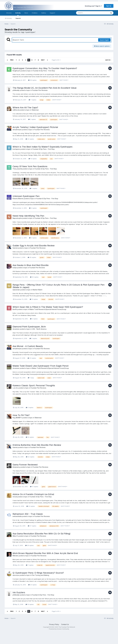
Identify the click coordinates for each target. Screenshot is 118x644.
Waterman (35, 110)
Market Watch (38, 290)
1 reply (31, 378)
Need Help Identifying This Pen (28, 216)
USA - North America (39, 329)
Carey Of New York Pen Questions (30, 166)
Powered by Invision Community (59, 629)
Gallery (44, 13)
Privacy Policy (54, 624)
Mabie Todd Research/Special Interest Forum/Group (48, 309)
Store (26, 13)
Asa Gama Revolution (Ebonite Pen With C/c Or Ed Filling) (42, 534)
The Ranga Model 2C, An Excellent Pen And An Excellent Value (45, 88)
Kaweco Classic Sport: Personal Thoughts (34, 385)
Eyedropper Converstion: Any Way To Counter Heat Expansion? (45, 68)
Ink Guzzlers (19, 592)
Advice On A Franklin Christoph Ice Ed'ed (33, 494)
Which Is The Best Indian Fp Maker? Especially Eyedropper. (43, 147)
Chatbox (35, 13)
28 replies (32, 80)
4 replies (33, 208)
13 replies (34, 299)
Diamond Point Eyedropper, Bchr (29, 327)
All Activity (8, 18)
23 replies (32, 358)
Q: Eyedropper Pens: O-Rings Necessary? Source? (38, 573)
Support (52, 13)
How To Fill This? (21, 415)
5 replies (33, 188)
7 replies (32, 100)
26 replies (32, 257)
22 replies (30, 139)
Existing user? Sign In (93, 6)
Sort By (108, 60)
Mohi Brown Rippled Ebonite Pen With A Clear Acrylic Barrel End (45, 553)
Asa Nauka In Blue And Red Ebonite (31, 265)
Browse (9, 13)
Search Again (104, 40)
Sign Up (109, 6)
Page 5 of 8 (56, 60)
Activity (18, 14)
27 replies (32, 526)
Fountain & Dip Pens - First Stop (44, 71)
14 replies (33, 159)
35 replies (34, 277)
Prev (12, 60)
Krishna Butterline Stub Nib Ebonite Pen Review (37, 445)
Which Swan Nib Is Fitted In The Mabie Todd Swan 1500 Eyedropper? (48, 307)
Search (18, 18)
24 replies (32, 585)
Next (43, 60)
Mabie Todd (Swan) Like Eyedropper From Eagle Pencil (40, 366)
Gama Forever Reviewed (25, 465)
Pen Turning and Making (40, 575)
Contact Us (65, 624)
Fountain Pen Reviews (40, 90)
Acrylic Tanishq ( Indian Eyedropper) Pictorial (35, 127)
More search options (102, 46)
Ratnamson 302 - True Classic (28, 514)
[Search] (87, 13)
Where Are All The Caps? (25, 108)
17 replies (34, 487)
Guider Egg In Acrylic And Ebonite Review (34, 246)
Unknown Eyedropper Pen (26, 196)
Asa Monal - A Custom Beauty (28, 346)
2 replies (32, 119)
